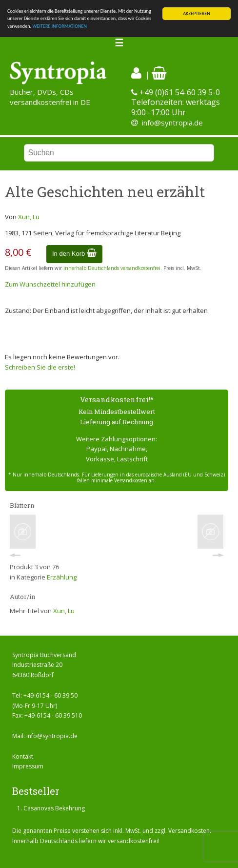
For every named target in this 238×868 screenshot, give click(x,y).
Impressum (28, 766)
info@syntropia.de (172, 123)
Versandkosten (189, 831)
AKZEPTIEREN (197, 13)
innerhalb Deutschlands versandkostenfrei (112, 268)
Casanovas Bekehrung (54, 808)
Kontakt (23, 756)
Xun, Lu (29, 217)
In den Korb (74, 254)
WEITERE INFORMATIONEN (59, 26)
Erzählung (62, 577)
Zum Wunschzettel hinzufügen (50, 284)
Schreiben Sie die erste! (40, 367)
